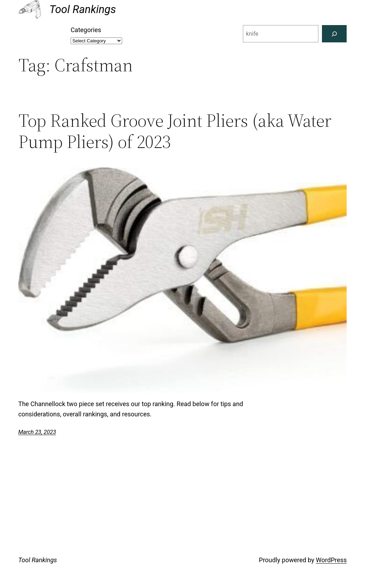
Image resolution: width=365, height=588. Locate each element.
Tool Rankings (83, 9)
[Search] (334, 34)
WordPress (331, 560)
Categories (86, 30)
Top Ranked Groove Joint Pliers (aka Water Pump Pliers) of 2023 (175, 131)
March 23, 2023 (37, 432)
